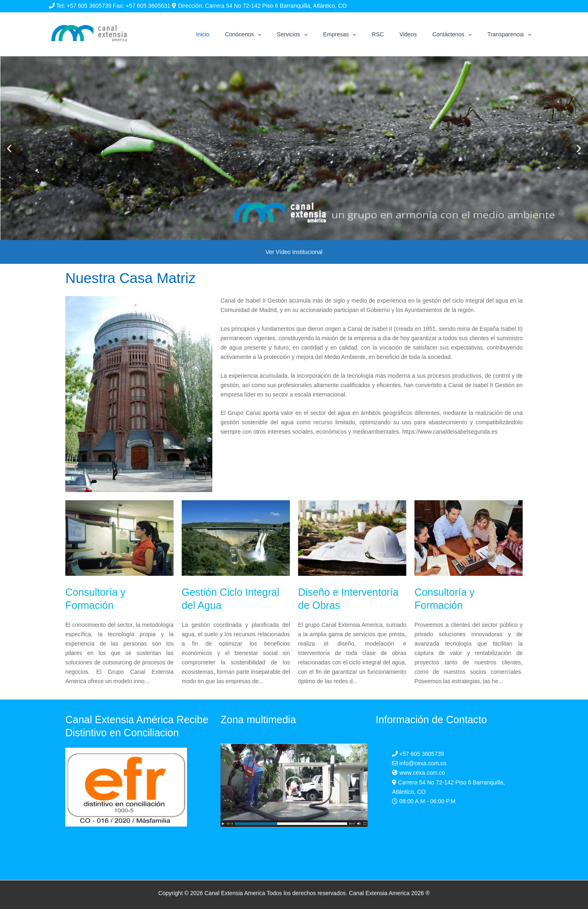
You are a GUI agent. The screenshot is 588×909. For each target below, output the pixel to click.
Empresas (358, 34)
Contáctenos (458, 34)
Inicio (233, 34)
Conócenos (270, 34)
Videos (418, 34)
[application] (284, 34)
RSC (392, 34)
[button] (9, 148)
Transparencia (511, 34)
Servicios (315, 34)
